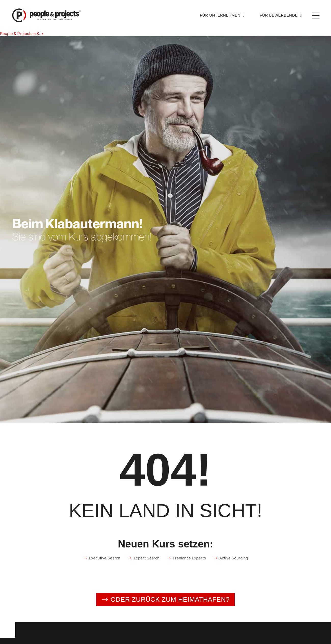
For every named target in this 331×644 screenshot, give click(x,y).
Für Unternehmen (222, 15)
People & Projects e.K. (21, 33)
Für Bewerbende (281, 15)
